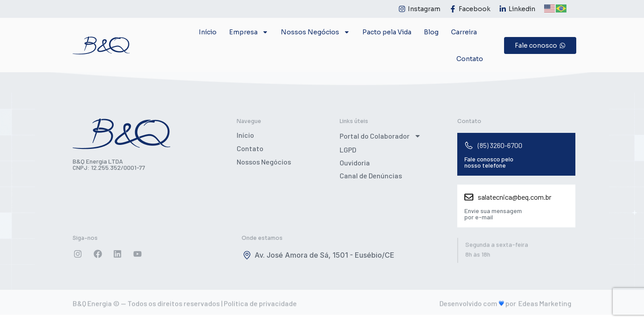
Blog (431, 32)
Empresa (249, 32)
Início (208, 32)
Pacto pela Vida (387, 32)
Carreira (464, 32)
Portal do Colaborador (380, 136)
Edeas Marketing (545, 305)
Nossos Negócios (315, 32)
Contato (470, 59)
